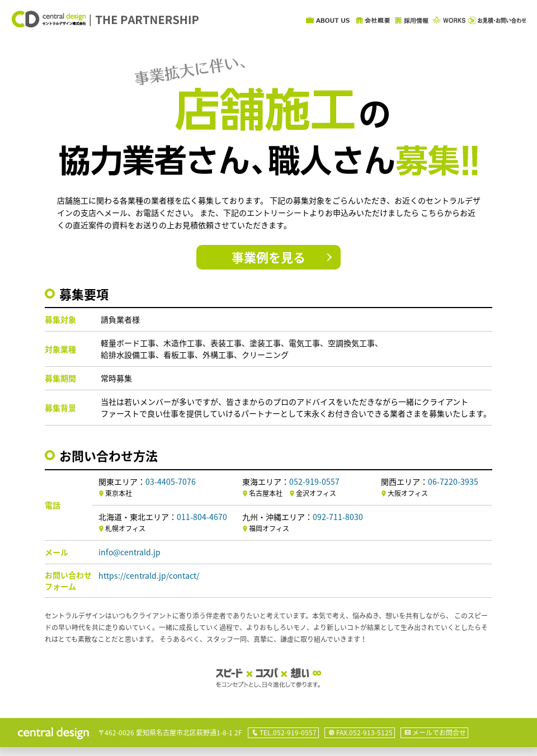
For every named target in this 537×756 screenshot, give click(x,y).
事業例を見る (268, 257)
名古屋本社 (266, 493)
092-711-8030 (338, 517)
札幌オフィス (125, 528)
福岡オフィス (269, 528)
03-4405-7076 (171, 481)
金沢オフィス (316, 493)
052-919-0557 (314, 481)
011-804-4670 (202, 517)
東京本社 (119, 493)
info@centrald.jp (129, 552)
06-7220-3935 (453, 481)
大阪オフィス (408, 493)
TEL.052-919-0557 (288, 733)
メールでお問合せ (439, 733)
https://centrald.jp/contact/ (149, 575)
